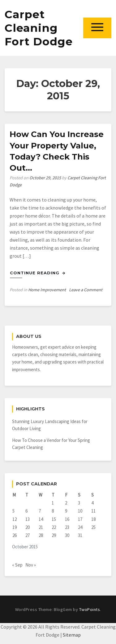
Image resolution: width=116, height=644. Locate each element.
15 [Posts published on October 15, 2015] (54, 519)
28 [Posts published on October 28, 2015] (41, 535)
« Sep (17, 565)
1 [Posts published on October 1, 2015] (53, 503)
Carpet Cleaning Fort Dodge (39, 28)
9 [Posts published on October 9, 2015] (66, 511)
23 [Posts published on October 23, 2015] (67, 527)
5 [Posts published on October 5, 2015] (13, 511)
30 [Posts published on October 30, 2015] (67, 535)
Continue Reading (38, 273)
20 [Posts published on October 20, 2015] (28, 527)
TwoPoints (90, 609)
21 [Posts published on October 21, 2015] (41, 527)
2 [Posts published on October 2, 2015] (66, 503)
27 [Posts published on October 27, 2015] (28, 535)
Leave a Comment (86, 290)
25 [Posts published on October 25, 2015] (93, 527)
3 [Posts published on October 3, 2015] (79, 503)
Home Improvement (47, 290)
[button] (97, 28)
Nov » (31, 565)
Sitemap (72, 635)
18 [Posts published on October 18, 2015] (93, 519)
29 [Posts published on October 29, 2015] (54, 535)
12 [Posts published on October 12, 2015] (15, 519)
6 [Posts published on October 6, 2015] (26, 511)
